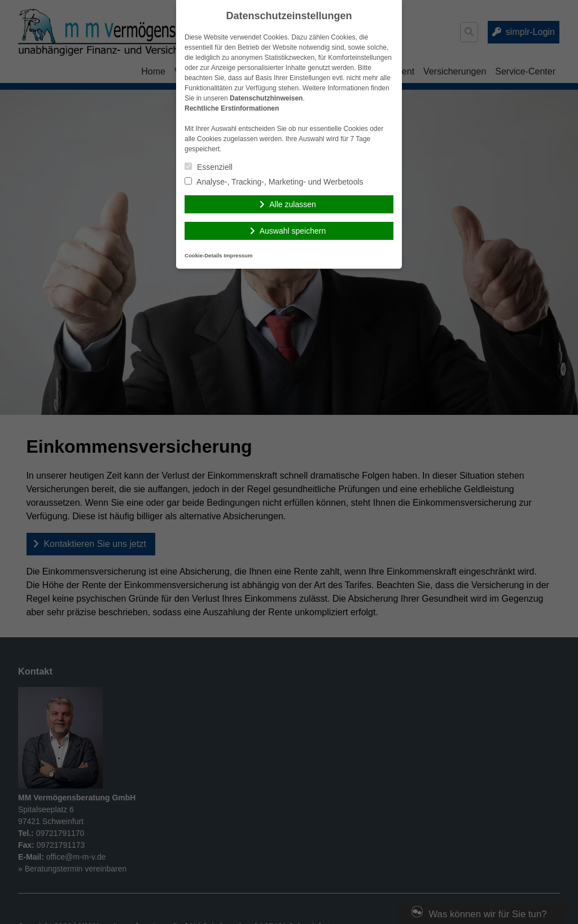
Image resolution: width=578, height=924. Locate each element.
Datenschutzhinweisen (266, 98)
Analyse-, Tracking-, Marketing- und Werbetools (274, 182)
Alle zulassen (293, 204)
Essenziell (209, 167)
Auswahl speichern (293, 231)
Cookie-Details (203, 255)
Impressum (238, 255)
